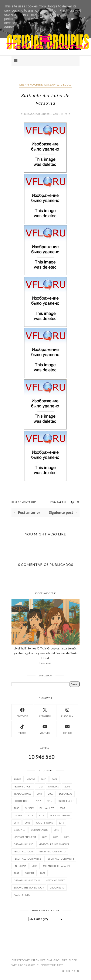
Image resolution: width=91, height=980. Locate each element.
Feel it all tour (23, 851)
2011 (40, 794)
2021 (56, 837)
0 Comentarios (26, 502)
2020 (45, 837)
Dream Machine (23, 844)
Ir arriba (71, 971)
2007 (51, 794)
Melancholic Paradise (57, 866)
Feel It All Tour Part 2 (27, 859)
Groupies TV (57, 888)
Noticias (53, 786)
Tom (40, 786)
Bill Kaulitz (47, 808)
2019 (61, 823)
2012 (38, 801)
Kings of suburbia (25, 837)
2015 (49, 801)
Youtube (45, 729)
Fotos (18, 779)
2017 (16, 823)
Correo (67, 729)
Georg (18, 815)
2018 (56, 830)
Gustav (29, 808)
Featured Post (23, 786)
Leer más (45, 663)
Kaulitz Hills (22, 895)
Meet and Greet (55, 880)
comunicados (39, 830)
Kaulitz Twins (44, 823)
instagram (67, 712)
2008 (67, 786)
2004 (35, 866)
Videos (31, 779)
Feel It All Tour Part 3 (52, 851)
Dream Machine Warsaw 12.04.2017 (45, 85)
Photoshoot (22, 801)
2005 (62, 808)
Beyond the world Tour (29, 888)
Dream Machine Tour (27, 880)
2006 (16, 808)
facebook (22, 712)
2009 (55, 779)
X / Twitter (45, 712)
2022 (43, 873)
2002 (16, 873)
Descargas (66, 794)
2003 (67, 837)
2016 (28, 823)
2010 (43, 779)
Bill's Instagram (60, 815)
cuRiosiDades (66, 801)
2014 (41, 815)
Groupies (19, 830)
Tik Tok (22, 729)
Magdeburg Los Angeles (54, 844)
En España (20, 866)
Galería (30, 873)
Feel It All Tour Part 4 (60, 859)
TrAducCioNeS (23, 794)
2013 (30, 815)
